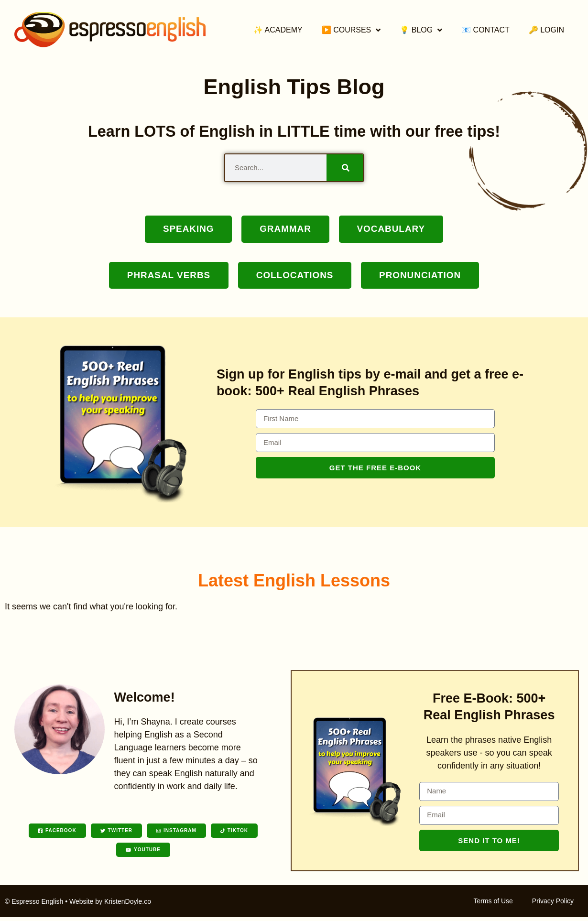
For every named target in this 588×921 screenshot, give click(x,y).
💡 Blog (421, 30)
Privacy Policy (553, 905)
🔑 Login (546, 30)
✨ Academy (278, 30)
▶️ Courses (351, 30)
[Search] (345, 168)
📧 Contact (485, 30)
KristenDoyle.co (128, 905)
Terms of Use (493, 905)
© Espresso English (34, 905)
